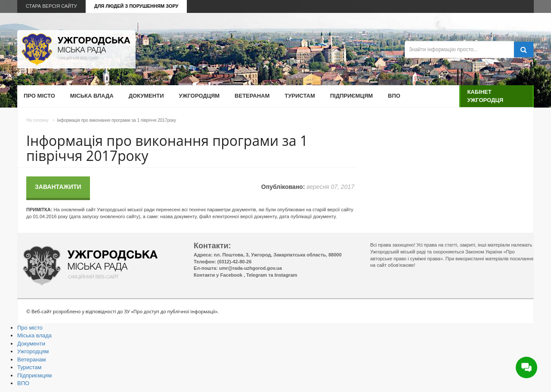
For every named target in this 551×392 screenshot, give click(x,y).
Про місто (39, 96)
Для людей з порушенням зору (136, 6)
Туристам (300, 96)
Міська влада (92, 96)
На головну (37, 120)
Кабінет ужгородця (485, 96)
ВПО (394, 96)
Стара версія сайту (51, 6)
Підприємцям (351, 96)
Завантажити (58, 187)
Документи (146, 96)
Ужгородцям (200, 96)
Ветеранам (252, 96)
